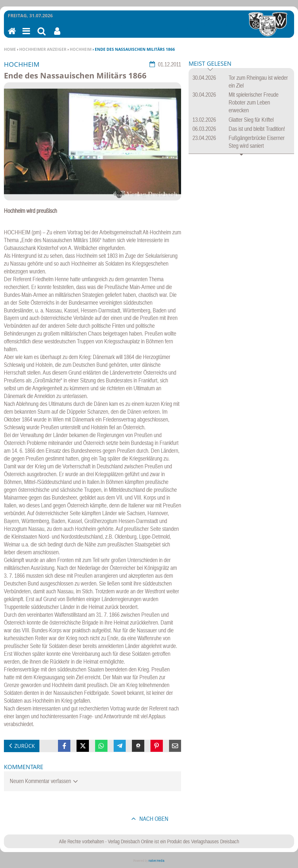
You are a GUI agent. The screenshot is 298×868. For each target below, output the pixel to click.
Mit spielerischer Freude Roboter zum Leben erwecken (254, 102)
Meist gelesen (210, 64)
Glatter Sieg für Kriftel (251, 120)
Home (10, 49)
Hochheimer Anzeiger (43, 49)
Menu (26, 35)
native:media (156, 861)
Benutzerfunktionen (57, 35)
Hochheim (81, 49)
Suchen (42, 35)
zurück (25, 746)
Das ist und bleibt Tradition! (257, 129)
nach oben (153, 819)
